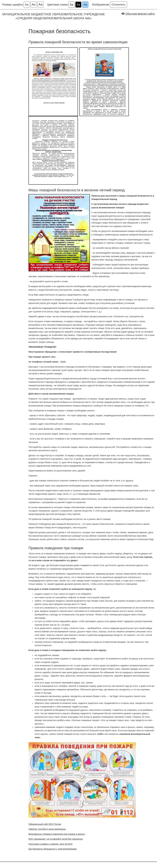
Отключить (119, 5)
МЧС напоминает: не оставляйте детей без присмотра (56, 839)
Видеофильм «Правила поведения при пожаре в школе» (57, 834)
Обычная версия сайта (140, 14)
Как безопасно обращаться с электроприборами (53, 849)
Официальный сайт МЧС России (45, 824)
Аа (27, 5)
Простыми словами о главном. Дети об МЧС (51, 844)
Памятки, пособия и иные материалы (47, 829)
